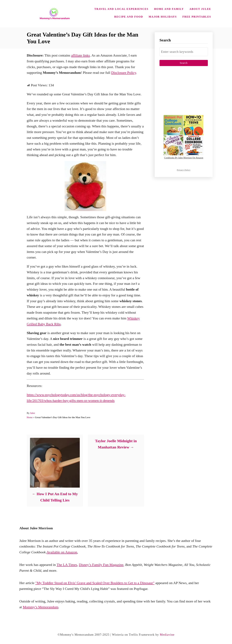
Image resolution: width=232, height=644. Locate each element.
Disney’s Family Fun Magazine (101, 565)
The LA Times (67, 565)
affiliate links (80, 55)
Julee (33, 413)
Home (30, 417)
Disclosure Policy (124, 73)
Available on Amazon (62, 552)
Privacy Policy (184, 170)
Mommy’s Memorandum (41, 607)
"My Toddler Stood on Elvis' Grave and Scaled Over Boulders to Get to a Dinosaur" (95, 583)
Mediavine (167, 635)
